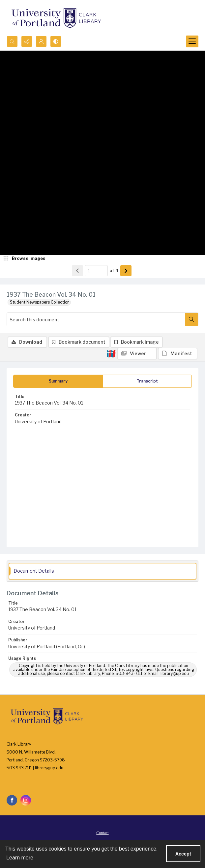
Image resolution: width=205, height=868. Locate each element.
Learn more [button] (20, 858)
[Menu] (192, 41)
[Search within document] (191, 319)
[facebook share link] (12, 800)
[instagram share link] (26, 800)
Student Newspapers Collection (40, 302)
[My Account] (41, 41)
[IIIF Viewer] (137, 354)
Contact (102, 833)
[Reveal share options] (27, 41)
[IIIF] (111, 353)
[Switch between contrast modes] (56, 41)
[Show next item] (126, 271)
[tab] (58, 381)
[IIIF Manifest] (178, 354)
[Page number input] (96, 271)
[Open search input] (12, 41)
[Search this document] (96, 319)
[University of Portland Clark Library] (56, 18)
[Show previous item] (77, 271)
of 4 (114, 270)
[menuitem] (102, 832)
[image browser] (25, 259)
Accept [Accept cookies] (183, 854)
